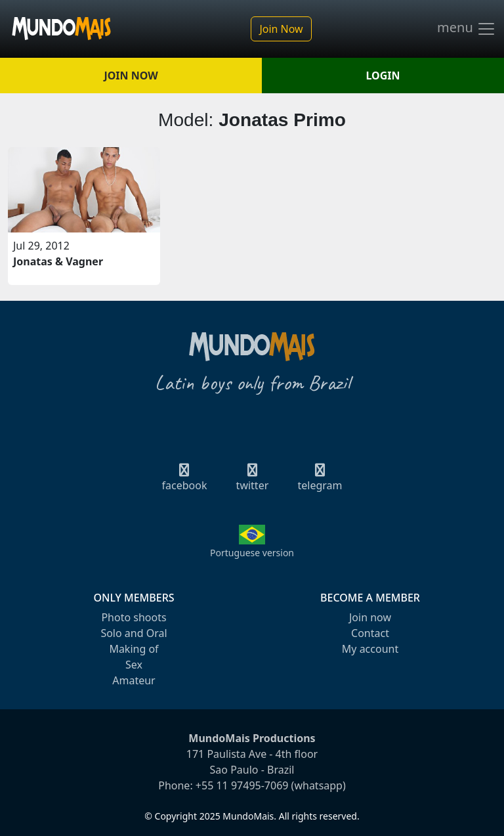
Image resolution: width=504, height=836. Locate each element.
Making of (134, 649)
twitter (253, 481)
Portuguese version (252, 553)
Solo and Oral (134, 633)
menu (467, 29)
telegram (320, 481)
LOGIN (383, 76)
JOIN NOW (131, 76)
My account (370, 649)
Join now (370, 617)
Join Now (281, 29)
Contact (370, 633)
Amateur (134, 680)
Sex (134, 665)
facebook (185, 481)
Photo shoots (134, 617)
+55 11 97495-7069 (242, 785)
